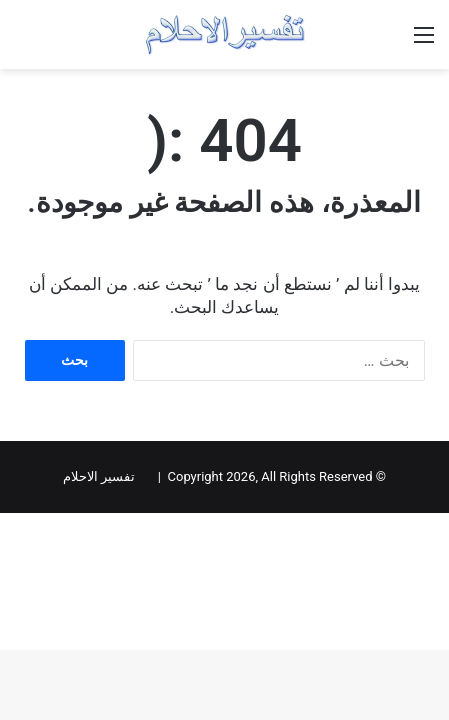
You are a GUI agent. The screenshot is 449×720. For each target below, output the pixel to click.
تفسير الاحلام (99, 476)
